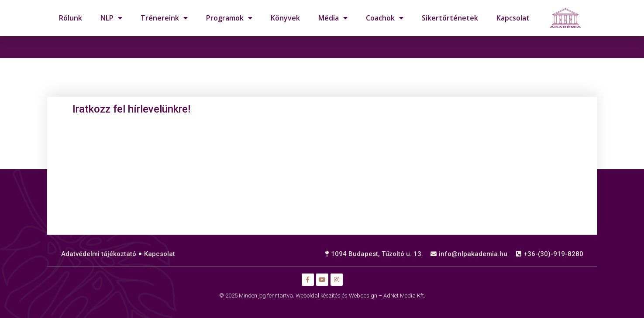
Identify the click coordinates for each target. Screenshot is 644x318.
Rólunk (71, 18)
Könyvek (285, 18)
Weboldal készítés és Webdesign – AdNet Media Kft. (360, 296)
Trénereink (164, 18)
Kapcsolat (513, 18)
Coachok (385, 18)
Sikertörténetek (450, 18)
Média (333, 18)
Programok (229, 18)
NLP (111, 18)
